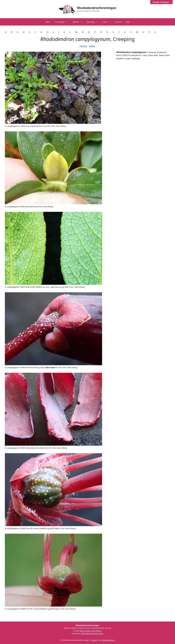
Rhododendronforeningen (97, 8)
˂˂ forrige (83, 46)
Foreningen (63, 22)
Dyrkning (94, 22)
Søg (128, 22)
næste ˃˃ (93, 46)
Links (107, 22)
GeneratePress (108, 640)
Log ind (118, 22)
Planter (79, 22)
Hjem (48, 22)
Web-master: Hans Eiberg (91, 631)
